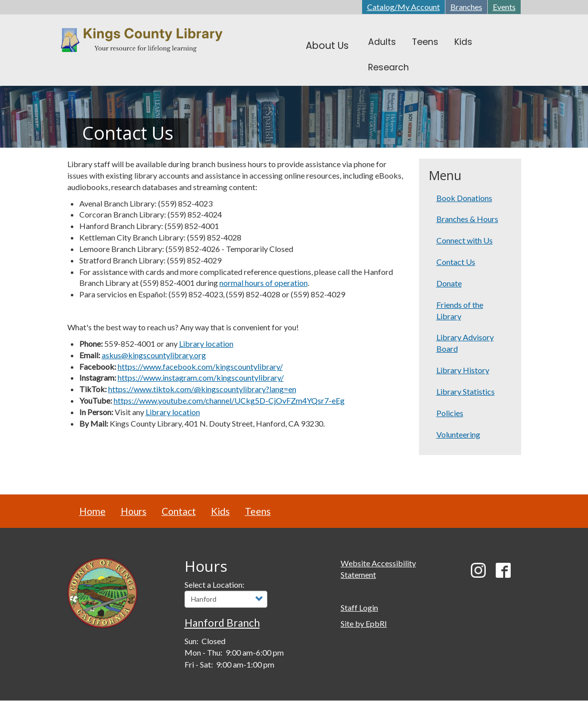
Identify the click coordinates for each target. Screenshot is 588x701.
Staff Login (359, 607)
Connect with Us (465, 240)
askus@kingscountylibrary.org (154, 355)
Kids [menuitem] (463, 42)
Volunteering (458, 434)
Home (93, 511)
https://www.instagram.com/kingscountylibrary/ (201, 377)
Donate (449, 283)
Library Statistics (466, 391)
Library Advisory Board (465, 343)
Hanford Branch (222, 622)
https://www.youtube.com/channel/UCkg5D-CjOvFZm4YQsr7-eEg (229, 400)
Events (504, 7)
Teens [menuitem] (425, 42)
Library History (463, 370)
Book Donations (464, 198)
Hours (134, 511)
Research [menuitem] (389, 67)
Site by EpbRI (364, 623)
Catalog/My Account (403, 7)
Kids (220, 511)
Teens (258, 511)
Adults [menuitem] (382, 42)
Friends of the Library (460, 310)
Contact (179, 511)
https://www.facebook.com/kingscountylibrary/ (200, 366)
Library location (206, 344)
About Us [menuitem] (327, 46)
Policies (450, 413)
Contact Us (456, 262)
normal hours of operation (264, 283)
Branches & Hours (467, 219)
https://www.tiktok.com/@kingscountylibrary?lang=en (202, 389)
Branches (466, 7)
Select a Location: (214, 584)
